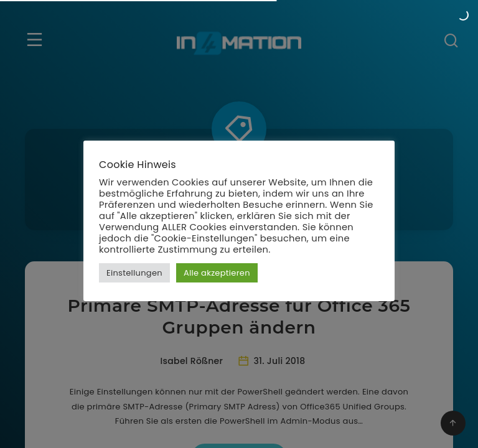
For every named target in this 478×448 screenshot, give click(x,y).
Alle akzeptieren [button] (217, 273)
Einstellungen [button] (134, 273)
